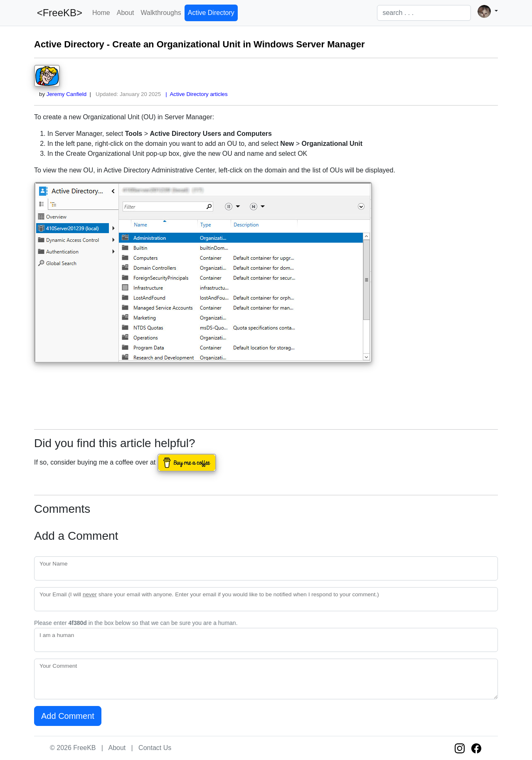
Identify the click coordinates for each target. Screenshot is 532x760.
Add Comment (68, 716)
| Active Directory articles (195, 94)
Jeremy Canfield (66, 94)
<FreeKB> (58, 13)
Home (101, 13)
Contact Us (155, 748)
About (126, 13)
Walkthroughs (161, 13)
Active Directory (211, 13)
